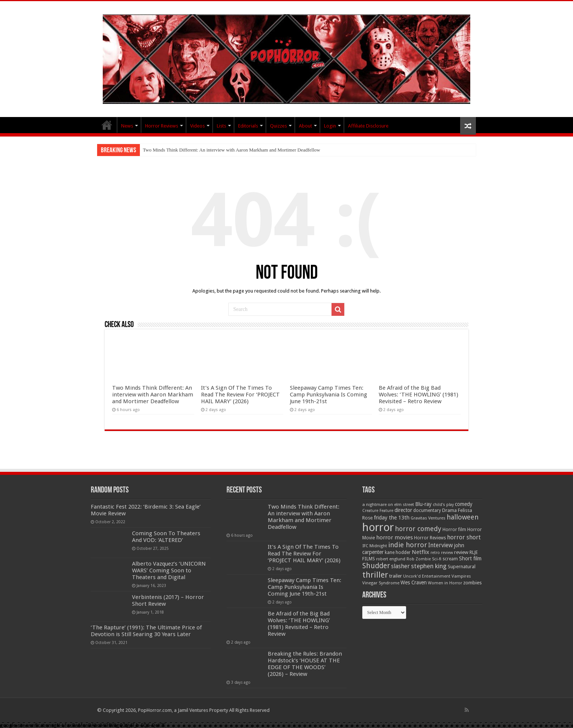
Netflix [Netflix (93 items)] (421, 552)
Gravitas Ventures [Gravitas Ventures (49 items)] (428, 518)
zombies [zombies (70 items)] (472, 583)
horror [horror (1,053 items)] (378, 527)
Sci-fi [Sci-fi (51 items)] (437, 559)
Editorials (248, 126)
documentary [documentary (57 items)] (427, 510)
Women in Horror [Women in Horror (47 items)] (445, 583)
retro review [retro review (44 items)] (442, 553)
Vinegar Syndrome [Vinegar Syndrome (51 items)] (381, 583)
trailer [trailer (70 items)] (396, 576)
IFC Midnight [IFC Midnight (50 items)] (375, 546)
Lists (221, 126)
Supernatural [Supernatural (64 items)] (462, 567)
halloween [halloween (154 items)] (463, 517)
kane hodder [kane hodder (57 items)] (398, 552)
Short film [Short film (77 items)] (470, 558)
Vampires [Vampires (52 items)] (461, 576)
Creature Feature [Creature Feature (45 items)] (378, 511)
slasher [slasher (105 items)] (400, 566)
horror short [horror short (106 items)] (464, 537)
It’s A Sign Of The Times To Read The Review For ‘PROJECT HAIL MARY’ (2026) (240, 395)
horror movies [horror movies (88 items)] (394, 537)
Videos (197, 126)
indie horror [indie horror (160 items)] (408, 545)
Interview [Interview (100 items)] (441, 545)
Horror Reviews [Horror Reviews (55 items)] (430, 538)
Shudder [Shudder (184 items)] (376, 566)
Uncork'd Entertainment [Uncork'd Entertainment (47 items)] (427, 576)
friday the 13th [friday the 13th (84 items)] (392, 518)
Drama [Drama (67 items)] (449, 510)
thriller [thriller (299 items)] (375, 575)
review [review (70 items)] (461, 552)
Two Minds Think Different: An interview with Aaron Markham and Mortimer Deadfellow (232, 150)
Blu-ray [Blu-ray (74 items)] (423, 504)
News (127, 126)
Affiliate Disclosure (368, 126)
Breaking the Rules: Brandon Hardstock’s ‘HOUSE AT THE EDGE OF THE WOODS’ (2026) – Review (305, 664)
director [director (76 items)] (403, 510)
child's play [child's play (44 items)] (443, 505)
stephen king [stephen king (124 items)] (429, 566)
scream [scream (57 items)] (450, 559)
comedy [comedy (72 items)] (464, 504)
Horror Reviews (162, 126)
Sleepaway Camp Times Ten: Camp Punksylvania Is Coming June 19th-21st (328, 395)
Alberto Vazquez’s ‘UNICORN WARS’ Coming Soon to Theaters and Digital (169, 570)
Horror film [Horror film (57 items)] (454, 530)
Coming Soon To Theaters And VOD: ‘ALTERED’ (166, 537)
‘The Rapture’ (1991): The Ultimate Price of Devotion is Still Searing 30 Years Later (146, 631)
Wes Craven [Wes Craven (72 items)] (414, 582)
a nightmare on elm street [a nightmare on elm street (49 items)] (388, 504)
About (305, 126)
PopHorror (107, 125)
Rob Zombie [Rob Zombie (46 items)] (419, 559)
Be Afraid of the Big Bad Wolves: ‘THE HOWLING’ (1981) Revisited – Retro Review (418, 395)
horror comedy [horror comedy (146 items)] (418, 529)
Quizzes (278, 126)
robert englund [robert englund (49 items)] (391, 559)
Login (330, 126)
